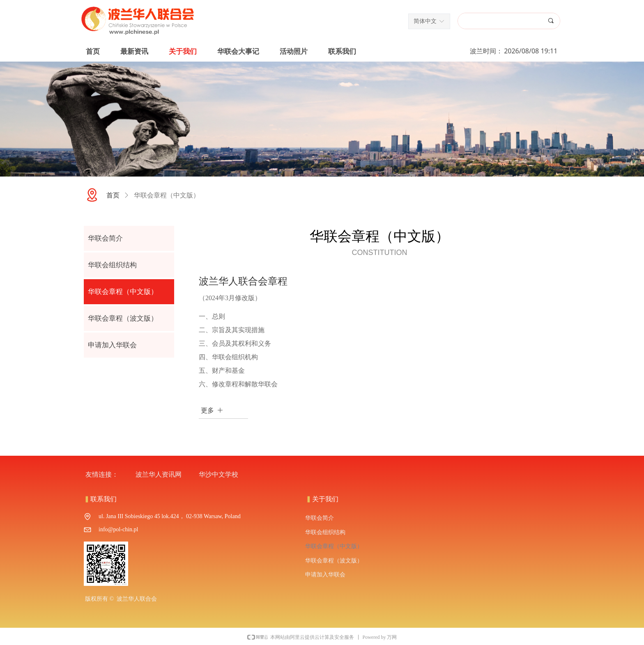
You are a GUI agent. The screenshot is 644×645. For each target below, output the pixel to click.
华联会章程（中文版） (167, 195)
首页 (113, 195)
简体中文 (425, 21)
